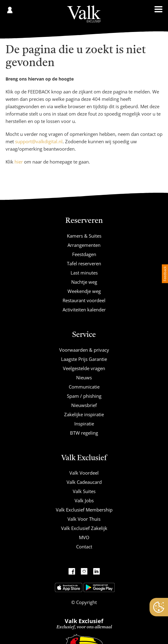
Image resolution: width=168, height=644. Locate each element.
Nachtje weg (84, 282)
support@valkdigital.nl (39, 141)
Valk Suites (84, 491)
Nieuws (84, 377)
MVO (84, 537)
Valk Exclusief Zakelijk (84, 528)
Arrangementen (84, 245)
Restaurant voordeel (84, 300)
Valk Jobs (84, 500)
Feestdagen (84, 254)
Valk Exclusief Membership (84, 510)
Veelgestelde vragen (84, 368)
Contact (84, 547)
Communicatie (84, 387)
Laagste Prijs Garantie (84, 359)
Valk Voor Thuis (84, 519)
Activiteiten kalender (84, 310)
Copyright (86, 602)
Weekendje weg (84, 291)
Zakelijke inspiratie (84, 414)
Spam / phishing (84, 396)
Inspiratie (84, 424)
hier (19, 162)
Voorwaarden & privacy (84, 350)
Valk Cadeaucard (84, 482)
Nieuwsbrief (84, 405)
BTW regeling (84, 433)
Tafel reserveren (84, 263)
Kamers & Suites (84, 236)
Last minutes (84, 273)
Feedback (165, 274)
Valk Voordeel (84, 473)
